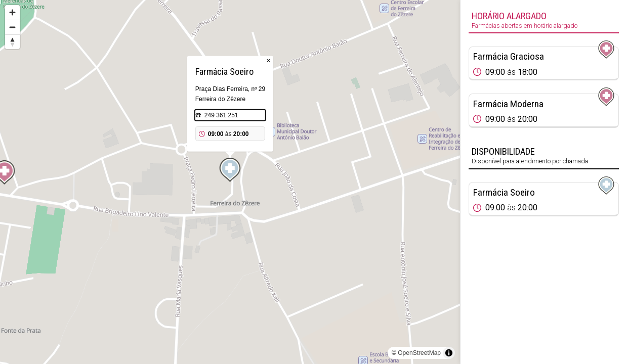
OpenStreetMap (419, 353)
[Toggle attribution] (449, 353)
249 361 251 (221, 115)
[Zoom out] (12, 27)
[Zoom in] (12, 12)
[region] (230, 182)
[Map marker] (230, 170)
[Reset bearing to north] (12, 42)
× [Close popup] (268, 60)
